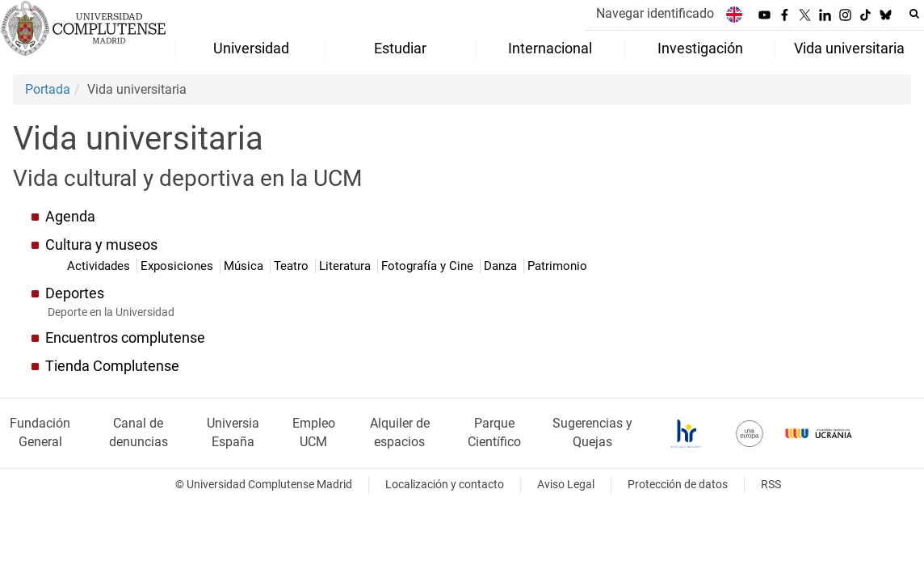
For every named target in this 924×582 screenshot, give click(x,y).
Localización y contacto (445, 485)
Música (245, 266)
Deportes (75, 293)
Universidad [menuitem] (251, 48)
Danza (502, 266)
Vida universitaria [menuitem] (849, 48)
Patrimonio (557, 266)
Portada (48, 89)
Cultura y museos (101, 245)
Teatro (293, 266)
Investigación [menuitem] (700, 48)
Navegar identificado (655, 13)
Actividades (100, 266)
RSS (771, 485)
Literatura (346, 266)
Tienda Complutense (112, 366)
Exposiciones (178, 266)
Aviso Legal (566, 485)
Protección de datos (678, 485)
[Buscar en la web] (914, 14)
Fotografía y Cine (429, 266)
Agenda (70, 217)
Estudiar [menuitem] (400, 48)
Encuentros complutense (125, 338)
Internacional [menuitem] (550, 48)
